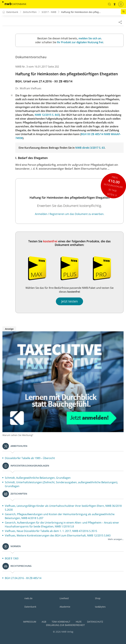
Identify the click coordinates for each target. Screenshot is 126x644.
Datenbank (30, 607)
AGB (44, 622)
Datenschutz (95, 622)
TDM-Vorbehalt (61, 622)
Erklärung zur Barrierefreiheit (65, 625)
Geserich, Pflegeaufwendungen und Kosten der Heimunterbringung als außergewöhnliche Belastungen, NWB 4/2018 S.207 (60, 516)
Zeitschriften (30, 12)
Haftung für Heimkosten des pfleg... (81, 12)
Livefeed (64, 598)
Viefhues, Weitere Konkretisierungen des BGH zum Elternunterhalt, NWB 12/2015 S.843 (58, 535)
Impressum (30, 622)
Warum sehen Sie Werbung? (18, 435)
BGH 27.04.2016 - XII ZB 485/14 (23, 578)
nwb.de (28, 598)
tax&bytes (100, 607)
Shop (98, 598)
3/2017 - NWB (49, 12)
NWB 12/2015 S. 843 (47, 115)
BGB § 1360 (12, 558)
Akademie (65, 607)
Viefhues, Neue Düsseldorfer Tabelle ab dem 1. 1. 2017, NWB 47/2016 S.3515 (51, 531)
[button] (109, 4)
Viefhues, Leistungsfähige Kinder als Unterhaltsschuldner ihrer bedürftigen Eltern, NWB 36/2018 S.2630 (63, 508)
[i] (12, 95)
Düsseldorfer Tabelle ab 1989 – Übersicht (30, 458)
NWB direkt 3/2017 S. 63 (90, 148)
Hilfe (79, 622)
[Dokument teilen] (120, 22)
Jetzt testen (69, 301)
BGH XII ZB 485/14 (92, 134)
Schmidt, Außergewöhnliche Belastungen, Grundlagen (38, 478)
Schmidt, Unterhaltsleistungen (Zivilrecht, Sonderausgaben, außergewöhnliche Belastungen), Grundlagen (61, 484)
